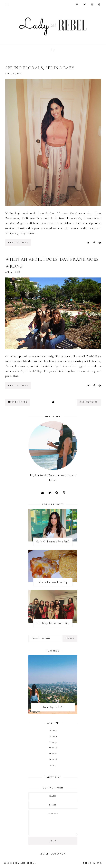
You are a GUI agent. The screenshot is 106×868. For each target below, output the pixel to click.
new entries (18, 402)
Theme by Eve (92, 863)
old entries (89, 402)
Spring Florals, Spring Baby (40, 68)
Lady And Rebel (24, 863)
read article (18, 243)
